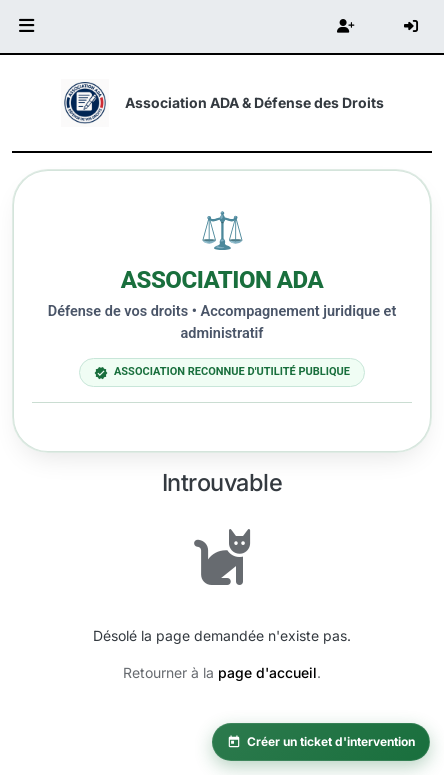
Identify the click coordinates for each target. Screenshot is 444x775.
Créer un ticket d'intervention (321, 741)
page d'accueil (267, 672)
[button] (27, 26)
